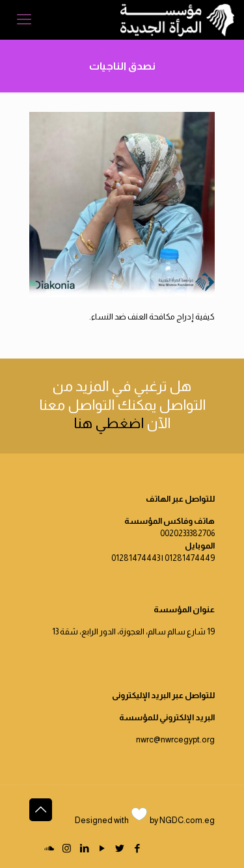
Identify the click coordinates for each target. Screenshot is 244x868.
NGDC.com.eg (187, 820)
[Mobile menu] (24, 20)
